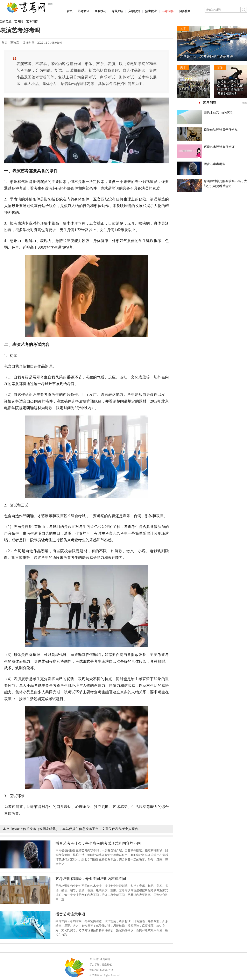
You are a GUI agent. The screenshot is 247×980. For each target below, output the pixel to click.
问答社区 (185, 11)
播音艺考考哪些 (215, 164)
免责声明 (105, 959)
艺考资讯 (84, 11)
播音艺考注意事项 (70, 914)
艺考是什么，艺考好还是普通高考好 (206, 56)
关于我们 (94, 959)
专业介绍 (117, 11)
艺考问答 (168, 11)
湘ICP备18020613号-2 (101, 970)
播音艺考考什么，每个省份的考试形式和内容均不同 (98, 843)
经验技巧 (100, 11)
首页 (70, 11)
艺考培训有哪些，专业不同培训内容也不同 (91, 879)
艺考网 (19, 22)
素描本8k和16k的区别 (218, 113)
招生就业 (151, 11)
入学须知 (134, 11)
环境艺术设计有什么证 (219, 147)
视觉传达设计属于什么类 (221, 130)
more (244, 103)
